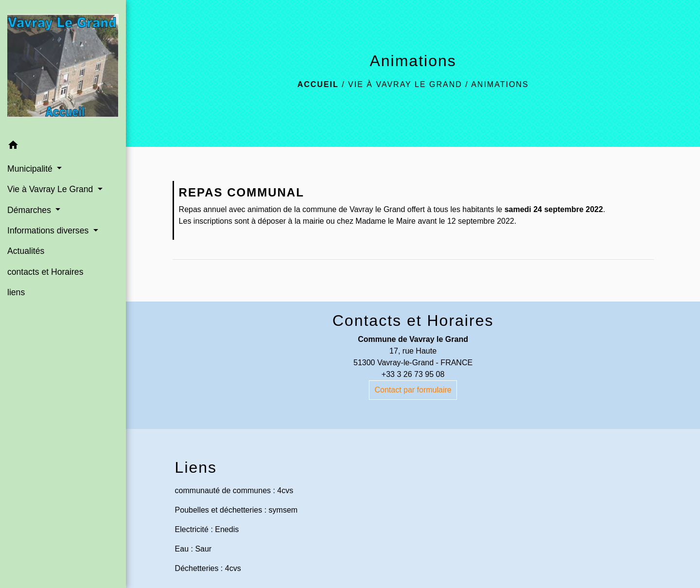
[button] (63, 147)
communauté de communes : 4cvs (234, 490)
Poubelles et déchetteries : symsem (236, 510)
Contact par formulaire (413, 390)
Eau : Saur (193, 549)
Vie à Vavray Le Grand (405, 84)
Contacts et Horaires (413, 321)
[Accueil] (63, 68)
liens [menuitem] (16, 292)
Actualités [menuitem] (26, 251)
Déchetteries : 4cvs (208, 568)
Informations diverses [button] (49, 231)
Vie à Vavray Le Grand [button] (51, 189)
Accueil (318, 84)
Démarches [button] (30, 210)
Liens (196, 467)
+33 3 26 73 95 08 (413, 374)
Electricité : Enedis (207, 529)
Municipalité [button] (31, 169)
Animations (500, 84)
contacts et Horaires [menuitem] (45, 272)
